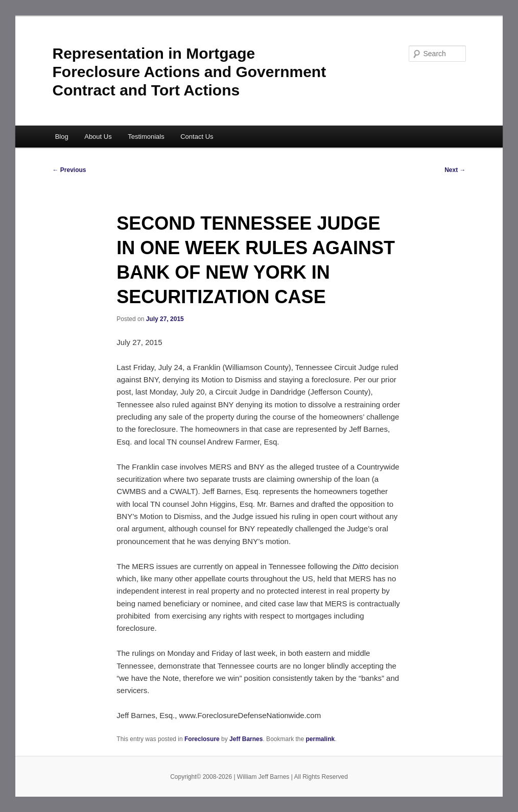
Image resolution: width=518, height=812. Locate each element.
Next (455, 170)
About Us (98, 137)
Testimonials (146, 137)
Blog (62, 137)
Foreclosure (202, 739)
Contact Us (197, 137)
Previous (69, 170)
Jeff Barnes (246, 739)
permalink (321, 739)
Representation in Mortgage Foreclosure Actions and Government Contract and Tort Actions (190, 72)
